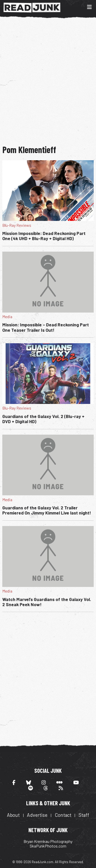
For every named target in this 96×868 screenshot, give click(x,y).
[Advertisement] (48, 81)
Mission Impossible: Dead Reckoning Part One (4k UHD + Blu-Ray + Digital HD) (44, 236)
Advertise (37, 815)
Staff (84, 815)
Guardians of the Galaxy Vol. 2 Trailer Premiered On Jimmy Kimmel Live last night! (47, 510)
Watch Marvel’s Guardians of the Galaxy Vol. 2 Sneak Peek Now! (47, 602)
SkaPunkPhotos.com (48, 846)
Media (7, 317)
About (13, 815)
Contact (63, 815)
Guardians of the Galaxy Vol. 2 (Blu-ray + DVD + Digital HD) (43, 419)
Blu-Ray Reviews (17, 225)
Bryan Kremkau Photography (48, 841)
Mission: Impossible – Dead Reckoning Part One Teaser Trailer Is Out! (46, 327)
